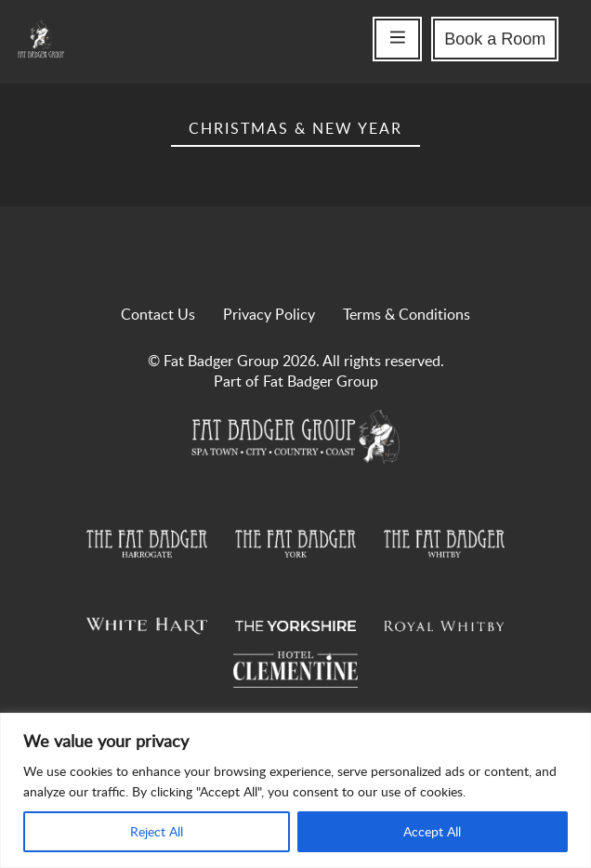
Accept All (432, 831)
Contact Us (158, 314)
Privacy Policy (269, 314)
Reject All (157, 831)
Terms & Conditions (407, 314)
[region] (295, 790)
